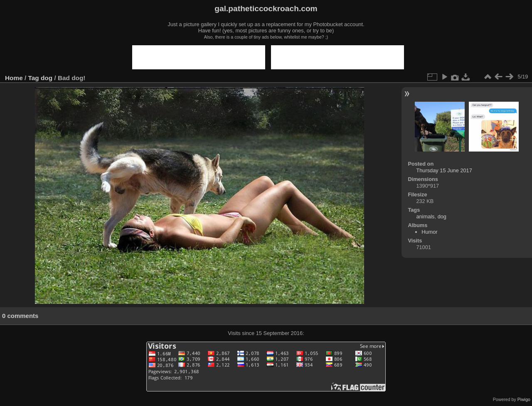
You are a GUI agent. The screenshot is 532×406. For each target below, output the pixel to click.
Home (14, 78)
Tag (34, 78)
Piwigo (524, 399)
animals (425, 216)
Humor (429, 232)
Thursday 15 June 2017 (444, 170)
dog (47, 78)
